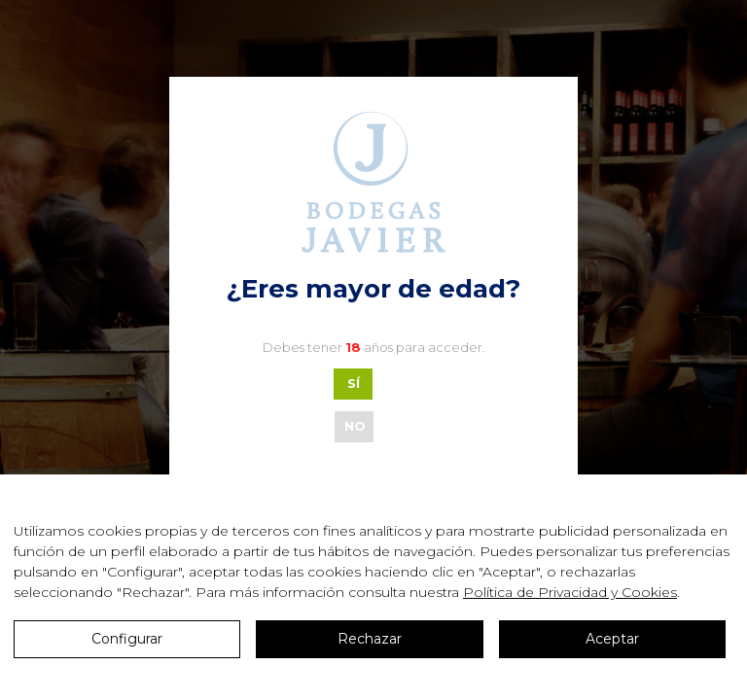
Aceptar (612, 639)
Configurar (127, 639)
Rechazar (370, 639)
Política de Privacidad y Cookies (570, 592)
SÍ (354, 383)
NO (355, 426)
